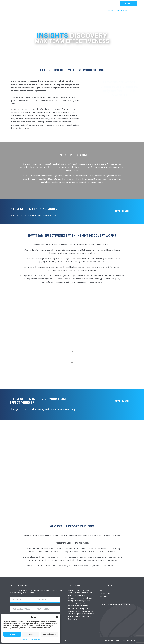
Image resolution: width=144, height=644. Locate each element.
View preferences (49, 634)
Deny (31, 634)
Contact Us (45, 17)
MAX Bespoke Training (46, 11)
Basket (102, 590)
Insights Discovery (118, 11)
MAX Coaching (98, 11)
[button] (57, 617)
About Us (31, 17)
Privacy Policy (36, 640)
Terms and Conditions (112, 641)
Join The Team (104, 593)
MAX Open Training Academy (74, 11)
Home (30, 11)
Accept (12, 634)
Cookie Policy (25, 640)
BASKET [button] (128, 3)
